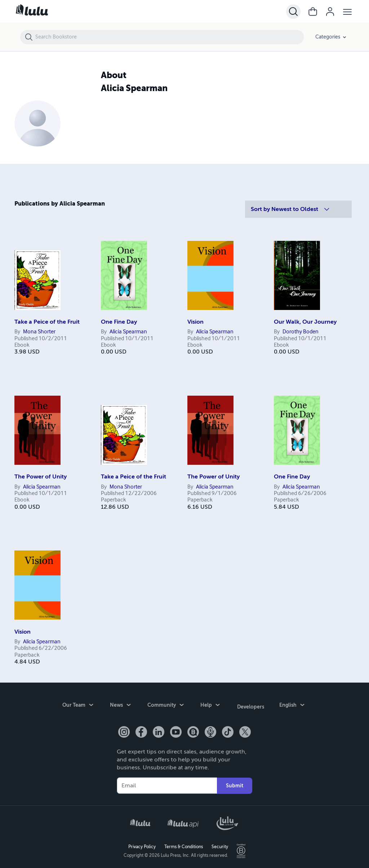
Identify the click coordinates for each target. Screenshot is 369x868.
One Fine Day (119, 322)
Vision (195, 322)
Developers (251, 706)
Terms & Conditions (184, 845)
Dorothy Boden (301, 332)
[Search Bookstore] (169, 37)
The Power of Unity (41, 477)
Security (220, 845)
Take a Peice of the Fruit (47, 322)
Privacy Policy (142, 845)
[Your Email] (167, 784)
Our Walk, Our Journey (305, 322)
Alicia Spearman (128, 332)
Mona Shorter (39, 332)
